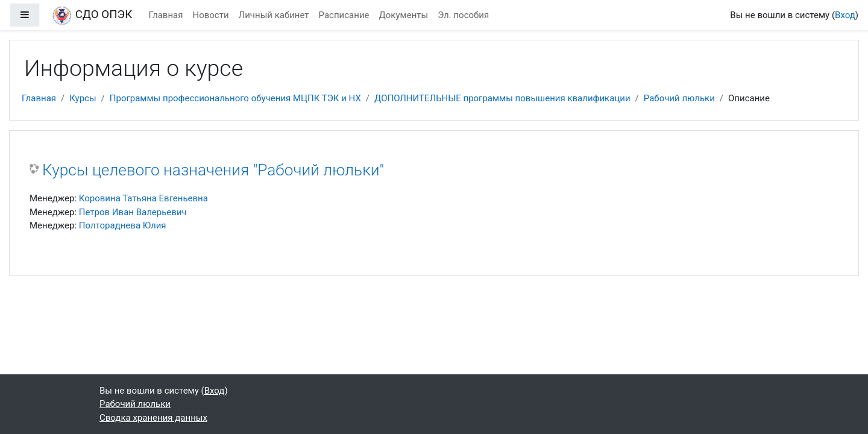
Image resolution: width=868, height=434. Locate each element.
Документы (404, 15)
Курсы (83, 98)
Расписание (344, 15)
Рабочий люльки (679, 98)
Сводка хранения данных (153, 418)
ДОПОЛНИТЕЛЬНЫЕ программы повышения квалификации (502, 98)
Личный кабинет (274, 15)
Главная (165, 15)
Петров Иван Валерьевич (133, 212)
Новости (210, 15)
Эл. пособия (463, 15)
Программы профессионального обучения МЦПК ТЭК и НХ (235, 98)
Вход (845, 15)
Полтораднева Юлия (123, 225)
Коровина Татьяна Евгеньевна (143, 198)
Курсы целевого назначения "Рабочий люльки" (213, 170)
